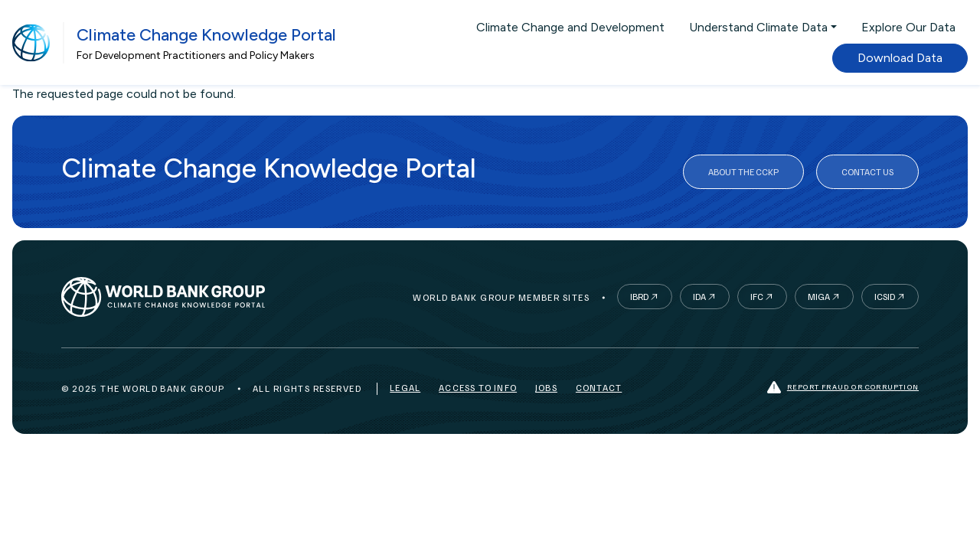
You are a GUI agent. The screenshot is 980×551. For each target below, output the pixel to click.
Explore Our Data (908, 27)
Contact (599, 388)
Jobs (546, 388)
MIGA (819, 297)
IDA (699, 297)
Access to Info (478, 388)
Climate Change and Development (570, 27)
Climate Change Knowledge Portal (206, 35)
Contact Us (867, 172)
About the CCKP (743, 172)
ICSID (885, 297)
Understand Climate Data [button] (758, 27)
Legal (405, 388)
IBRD (639, 297)
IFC (757, 297)
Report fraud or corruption (843, 388)
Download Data (900, 58)
